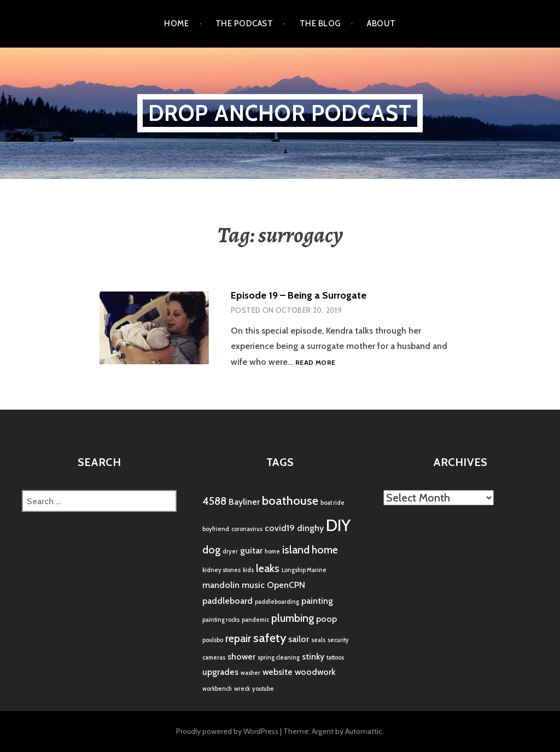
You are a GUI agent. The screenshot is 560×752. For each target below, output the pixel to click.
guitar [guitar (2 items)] (251, 550)
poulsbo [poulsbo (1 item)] (213, 640)
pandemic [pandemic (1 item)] (255, 620)
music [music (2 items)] (253, 585)
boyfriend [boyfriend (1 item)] (216, 529)
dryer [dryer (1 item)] (230, 552)
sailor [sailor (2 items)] (299, 639)
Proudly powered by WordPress (227, 731)
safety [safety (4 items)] (270, 638)
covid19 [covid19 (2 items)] (280, 528)
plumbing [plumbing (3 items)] (293, 618)
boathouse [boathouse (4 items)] (290, 501)
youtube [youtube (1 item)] (263, 689)
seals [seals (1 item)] (318, 640)
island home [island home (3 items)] (310, 550)
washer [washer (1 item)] (250, 673)
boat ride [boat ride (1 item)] (332, 503)
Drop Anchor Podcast (280, 113)
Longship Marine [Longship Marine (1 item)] (304, 570)
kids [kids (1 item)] (248, 570)
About (381, 24)
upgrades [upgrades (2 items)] (220, 672)
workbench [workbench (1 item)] (217, 689)
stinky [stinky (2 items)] (313, 657)
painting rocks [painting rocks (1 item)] (221, 620)
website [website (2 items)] (278, 672)
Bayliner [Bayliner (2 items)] (244, 502)
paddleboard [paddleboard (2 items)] (227, 601)
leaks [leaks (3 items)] (268, 568)
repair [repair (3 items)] (238, 638)
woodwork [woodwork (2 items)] (315, 672)
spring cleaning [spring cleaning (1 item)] (279, 658)
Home (176, 24)
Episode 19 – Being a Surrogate (299, 295)
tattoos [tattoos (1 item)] (335, 658)
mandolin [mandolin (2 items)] (221, 585)
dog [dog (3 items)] (211, 550)
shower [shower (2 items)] (241, 657)
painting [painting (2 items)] (317, 601)
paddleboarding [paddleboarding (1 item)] (277, 602)
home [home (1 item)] (272, 552)
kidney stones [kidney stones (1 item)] (221, 570)
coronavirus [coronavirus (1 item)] (247, 529)
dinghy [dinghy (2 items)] (310, 528)
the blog (320, 24)
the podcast (244, 24)
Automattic (364, 731)
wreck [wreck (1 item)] (242, 689)
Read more (315, 363)
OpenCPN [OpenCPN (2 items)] (286, 585)
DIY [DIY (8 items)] (338, 525)
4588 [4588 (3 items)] (214, 501)
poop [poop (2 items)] (326, 619)
